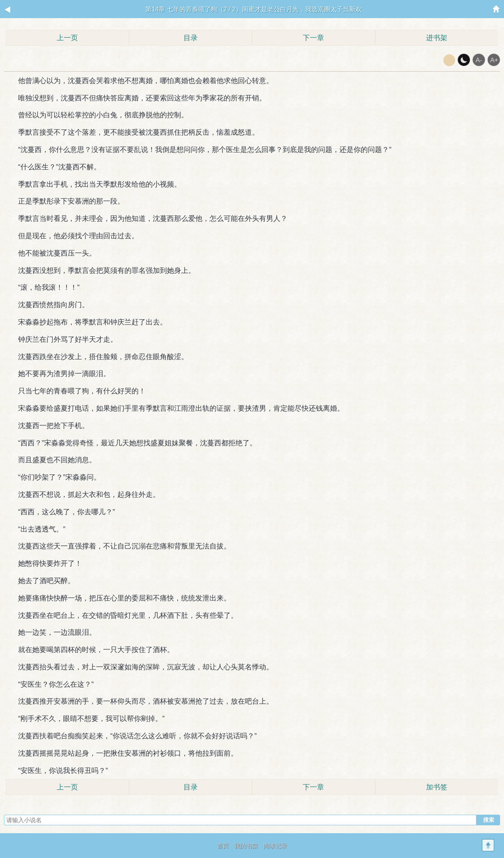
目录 (191, 38)
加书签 (437, 787)
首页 (223, 846)
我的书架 (246, 846)
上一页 (67, 38)
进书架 (437, 38)
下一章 (313, 38)
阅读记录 (275, 846)
